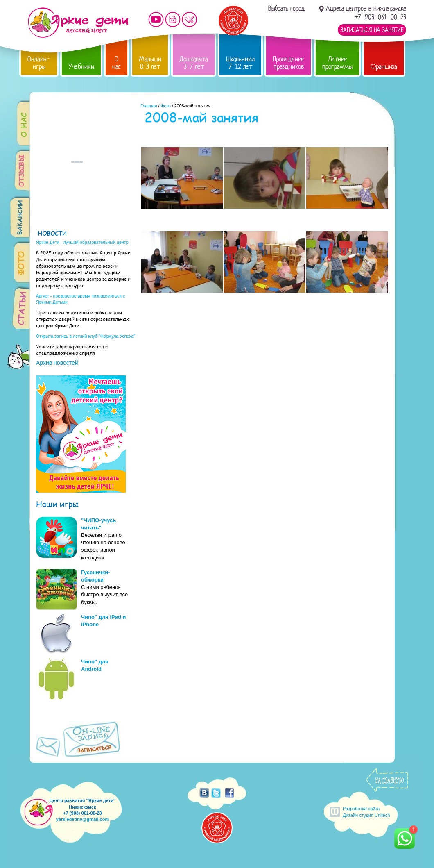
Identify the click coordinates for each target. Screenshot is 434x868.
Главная (149, 106)
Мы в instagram (173, 19)
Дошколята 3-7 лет (194, 63)
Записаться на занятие (372, 30)
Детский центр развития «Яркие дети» (78, 23)
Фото (165, 106)
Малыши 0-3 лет (150, 63)
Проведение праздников (288, 63)
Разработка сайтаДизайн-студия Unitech (366, 812)
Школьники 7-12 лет (240, 63)
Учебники (81, 67)
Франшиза (384, 67)
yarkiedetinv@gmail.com (83, 819)
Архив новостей (57, 363)
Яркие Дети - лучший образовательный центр (82, 242)
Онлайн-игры (39, 63)
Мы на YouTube (156, 19)
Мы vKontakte (190, 19)
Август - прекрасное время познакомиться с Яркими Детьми (80, 299)
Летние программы (337, 63)
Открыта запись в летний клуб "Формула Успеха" (86, 336)
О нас (116, 63)
